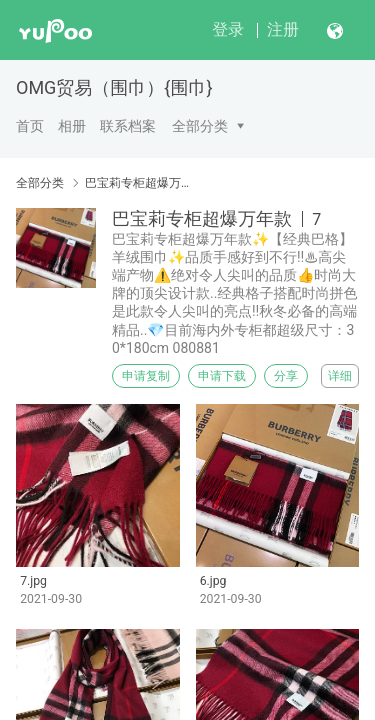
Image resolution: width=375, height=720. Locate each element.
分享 (286, 376)
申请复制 (146, 376)
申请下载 (222, 376)
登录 (228, 29)
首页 (30, 126)
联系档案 (128, 126)
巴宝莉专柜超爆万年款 (137, 183)
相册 (72, 126)
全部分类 (200, 126)
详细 (340, 376)
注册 (283, 29)
